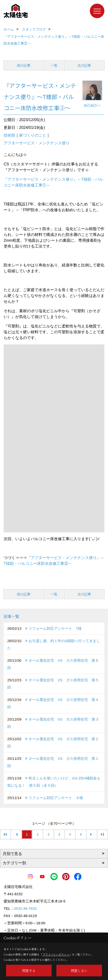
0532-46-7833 (25, 908)
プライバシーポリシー (56, 954)
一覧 (54, 65)
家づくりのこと (33, 135)
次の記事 (84, 65)
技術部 (9, 135)
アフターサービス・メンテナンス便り (37, 143)
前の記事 (24, 65)
